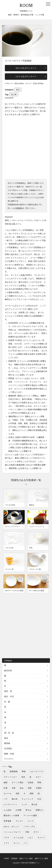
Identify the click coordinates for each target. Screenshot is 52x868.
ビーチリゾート (10, 804)
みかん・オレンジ (11, 826)
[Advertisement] (26, 147)
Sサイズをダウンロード (26, 68)
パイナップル (29, 826)
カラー (38, 777)
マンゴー (19, 821)
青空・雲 (8, 691)
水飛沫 (39, 788)
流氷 (23, 777)
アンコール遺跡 (30, 815)
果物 (24, 771)
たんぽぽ (7, 810)
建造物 (7, 743)
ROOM (26, 5)
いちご (30, 837)
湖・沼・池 (9, 733)
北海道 (30, 782)
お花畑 (18, 810)
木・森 (7, 702)
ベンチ (24, 804)
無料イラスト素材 (26, 859)
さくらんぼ (18, 837)
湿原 (30, 788)
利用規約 (19, 208)
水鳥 (14, 788)
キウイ (36, 832)
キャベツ (41, 837)
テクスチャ (9, 759)
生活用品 (8, 748)
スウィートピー (10, 777)
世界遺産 (7, 821)
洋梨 (27, 832)
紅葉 (6, 788)
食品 (18, 90)
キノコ (17, 843)
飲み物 (14, 94)
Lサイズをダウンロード (26, 76)
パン (26, 843)
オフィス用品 (17, 782)
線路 (6, 782)
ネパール (7, 793)
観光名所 (8, 670)
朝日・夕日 (9, 696)
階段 (32, 793)
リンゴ (30, 821)
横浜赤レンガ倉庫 (11, 815)
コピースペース (36, 771)
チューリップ (27, 799)
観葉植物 (14, 771)
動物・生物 (9, 754)
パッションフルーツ (12, 832)
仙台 (22, 788)
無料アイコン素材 (41, 859)
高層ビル (39, 810)
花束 (17, 793)
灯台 (39, 799)
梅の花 (15, 799)
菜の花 (34, 804)
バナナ (7, 837)
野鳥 (39, 782)
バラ (6, 799)
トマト (7, 843)
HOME (7, 859)
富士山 (28, 810)
